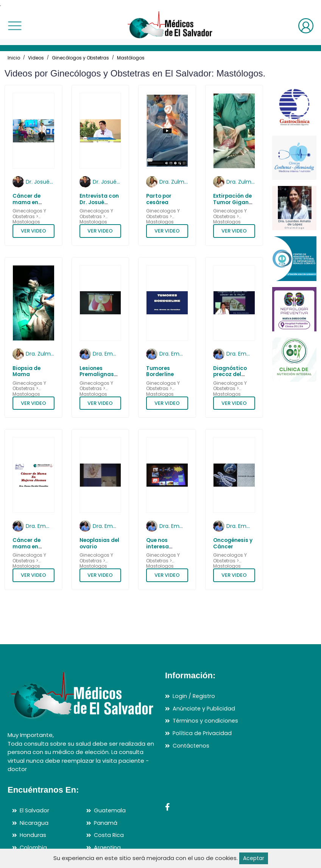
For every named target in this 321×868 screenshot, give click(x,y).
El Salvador (35, 811)
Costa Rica (109, 835)
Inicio (14, 58)
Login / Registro (194, 696)
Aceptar (253, 858)
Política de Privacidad (203, 733)
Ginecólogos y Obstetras (80, 58)
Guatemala (110, 811)
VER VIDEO (34, 231)
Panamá (106, 823)
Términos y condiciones (206, 721)
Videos (36, 58)
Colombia (34, 847)
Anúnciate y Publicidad (204, 708)
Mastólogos (131, 58)
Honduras (33, 835)
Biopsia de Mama (26, 371)
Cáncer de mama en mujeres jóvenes (26, 550)
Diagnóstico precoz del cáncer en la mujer (230, 378)
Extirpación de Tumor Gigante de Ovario (234, 202)
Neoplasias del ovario (99, 543)
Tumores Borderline (160, 371)
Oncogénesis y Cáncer (233, 543)
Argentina (108, 847)
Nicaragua (34, 823)
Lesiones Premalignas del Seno (97, 375)
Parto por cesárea (159, 199)
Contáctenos (192, 745)
